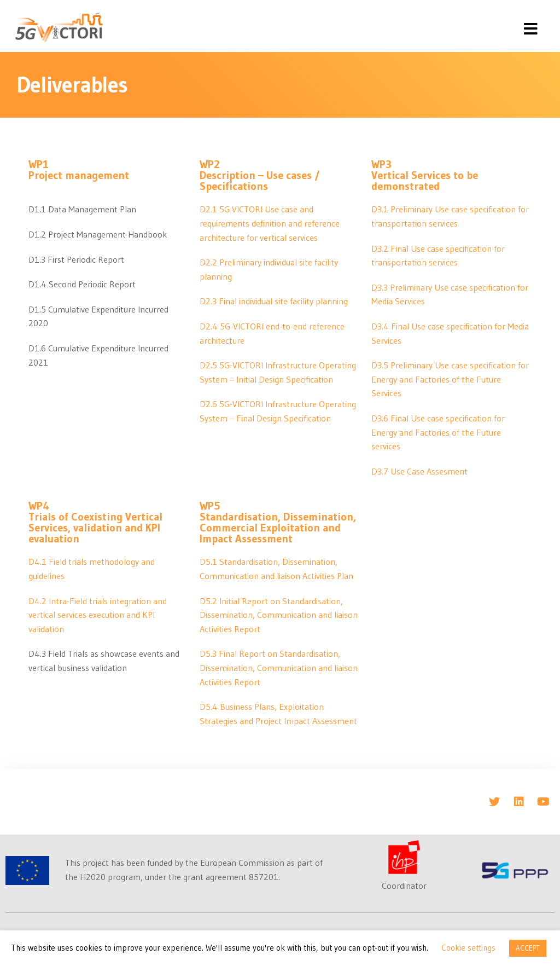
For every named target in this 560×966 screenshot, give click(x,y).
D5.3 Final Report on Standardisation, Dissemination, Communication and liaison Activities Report (279, 667)
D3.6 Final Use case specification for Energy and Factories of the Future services (438, 432)
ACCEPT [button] (528, 948)
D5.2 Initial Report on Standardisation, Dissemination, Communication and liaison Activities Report (279, 615)
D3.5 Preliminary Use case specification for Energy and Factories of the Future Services (450, 379)
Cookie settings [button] (468, 948)
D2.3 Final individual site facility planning (274, 301)
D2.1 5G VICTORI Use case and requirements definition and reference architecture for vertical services (270, 223)
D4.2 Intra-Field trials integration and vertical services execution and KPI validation (98, 615)
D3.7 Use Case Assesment (419, 471)
